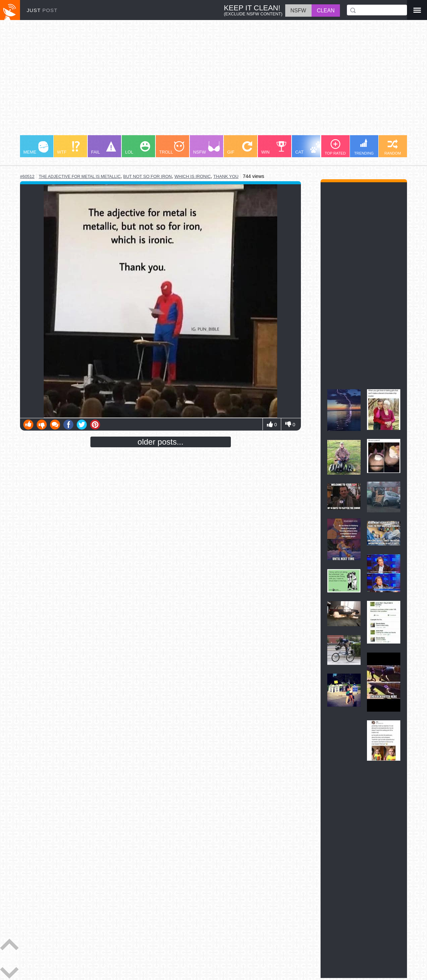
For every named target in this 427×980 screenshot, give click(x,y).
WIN (274, 148)
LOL (138, 148)
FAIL (104, 148)
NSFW (206, 148)
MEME (36, 148)
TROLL (172, 148)
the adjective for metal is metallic (80, 177)
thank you (226, 176)
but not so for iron (147, 176)
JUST (42, 10)
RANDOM (393, 147)
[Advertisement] (213, 81)
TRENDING (364, 147)
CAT (309, 148)
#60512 (27, 176)
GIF (240, 148)
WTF (68, 148)
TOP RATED (335, 147)
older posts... (160, 442)
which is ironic (193, 176)
